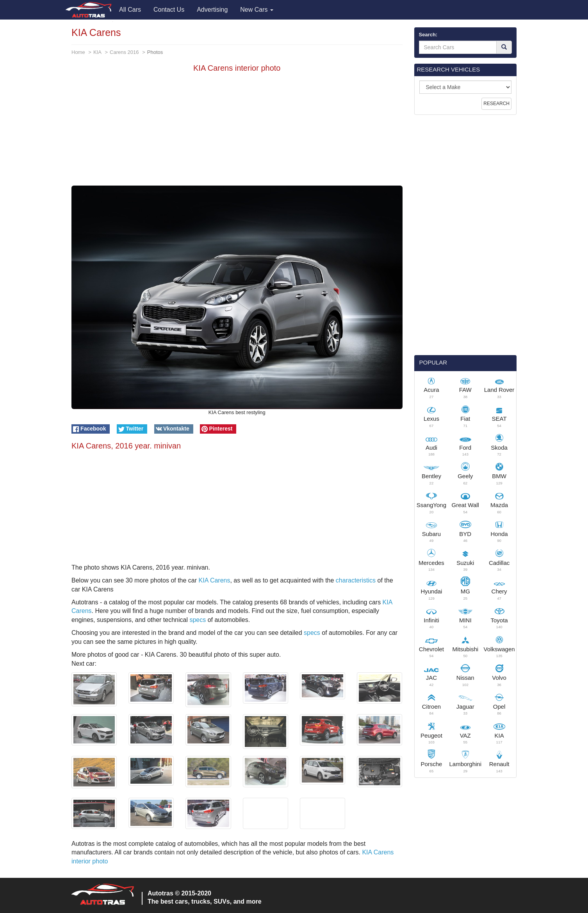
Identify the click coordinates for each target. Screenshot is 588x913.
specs (198, 620)
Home (78, 52)
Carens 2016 (124, 52)
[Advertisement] (237, 131)
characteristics (356, 580)
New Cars (257, 10)
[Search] (504, 47)
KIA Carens (215, 580)
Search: (428, 35)
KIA (97, 52)
